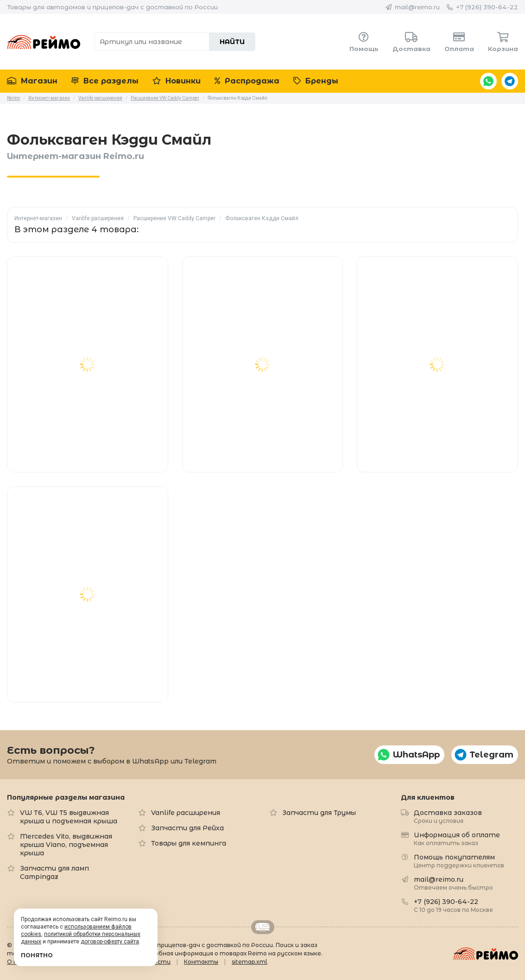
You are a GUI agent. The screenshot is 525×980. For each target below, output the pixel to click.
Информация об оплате (457, 838)
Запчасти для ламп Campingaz (54, 872)
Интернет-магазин (38, 218)
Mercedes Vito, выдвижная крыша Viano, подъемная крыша (66, 845)
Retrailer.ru (263, 927)
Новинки (177, 81)
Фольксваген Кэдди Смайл (262, 218)
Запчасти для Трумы (319, 813)
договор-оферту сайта (110, 942)
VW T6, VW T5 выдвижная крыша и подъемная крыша (69, 817)
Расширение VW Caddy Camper (174, 218)
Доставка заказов (448, 816)
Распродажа (247, 81)
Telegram (510, 81)
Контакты (201, 962)
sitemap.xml (250, 962)
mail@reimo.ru (417, 7)
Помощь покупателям (459, 861)
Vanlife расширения (98, 218)
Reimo (44, 42)
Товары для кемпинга (189, 843)
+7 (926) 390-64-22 (487, 7)
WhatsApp (488, 81)
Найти (232, 42)
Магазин (32, 81)
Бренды (316, 81)
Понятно (37, 955)
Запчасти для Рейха (187, 828)
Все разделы (105, 81)
